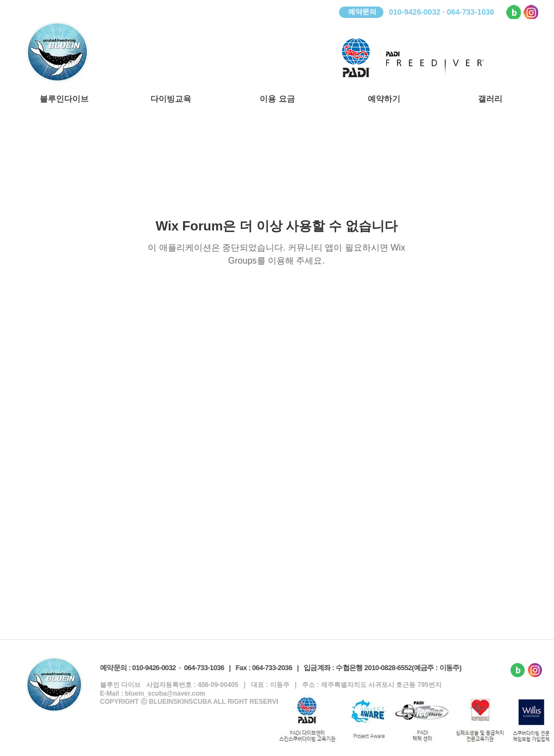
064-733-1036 (204, 668)
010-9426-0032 (154, 668)
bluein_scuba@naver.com (165, 693)
